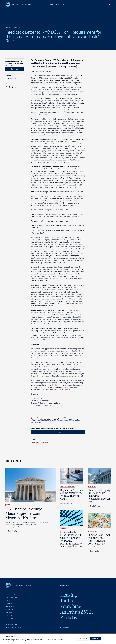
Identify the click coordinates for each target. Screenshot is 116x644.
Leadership (9, 606)
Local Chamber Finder (13, 627)
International (92, 531)
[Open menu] (109, 5)
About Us (9, 603)
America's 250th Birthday (76, 615)
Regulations (16, 28)
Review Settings (82, 638)
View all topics (65, 627)
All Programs (10, 594)
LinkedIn (9, 612)
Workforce (71, 606)
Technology (44, 443)
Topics (52, 4)
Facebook (9, 615)
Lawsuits (9, 505)
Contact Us (9, 609)
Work (64, 4)
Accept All (95, 638)
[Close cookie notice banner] (113, 638)
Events (58, 4)
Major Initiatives (11, 597)
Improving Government (68, 486)
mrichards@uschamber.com (61, 390)
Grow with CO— (11, 624)
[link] (105, 5)
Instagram (9, 618)
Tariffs (66, 601)
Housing (68, 595)
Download (14, 69)
